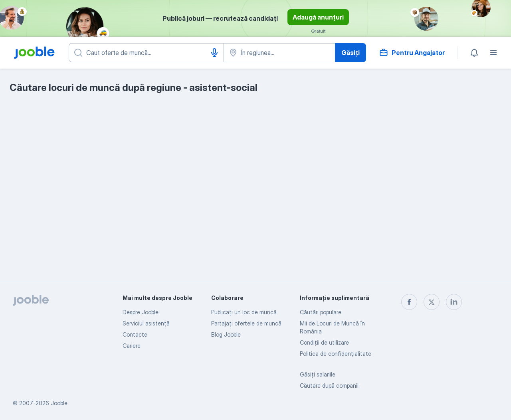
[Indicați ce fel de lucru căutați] (146, 53)
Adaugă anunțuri (318, 17)
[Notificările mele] (474, 53)
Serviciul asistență (146, 323)
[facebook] (409, 302)
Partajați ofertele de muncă (246, 323)
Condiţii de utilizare (324, 342)
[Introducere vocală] (214, 53)
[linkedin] (454, 302)
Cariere (132, 346)
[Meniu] (493, 53)
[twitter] (432, 302)
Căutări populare (321, 312)
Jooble (59, 403)
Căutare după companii (329, 385)
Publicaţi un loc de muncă (244, 312)
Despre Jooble (141, 312)
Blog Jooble (226, 334)
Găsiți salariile (318, 374)
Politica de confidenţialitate (336, 354)
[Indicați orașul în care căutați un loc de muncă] (279, 53)
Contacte (135, 334)
